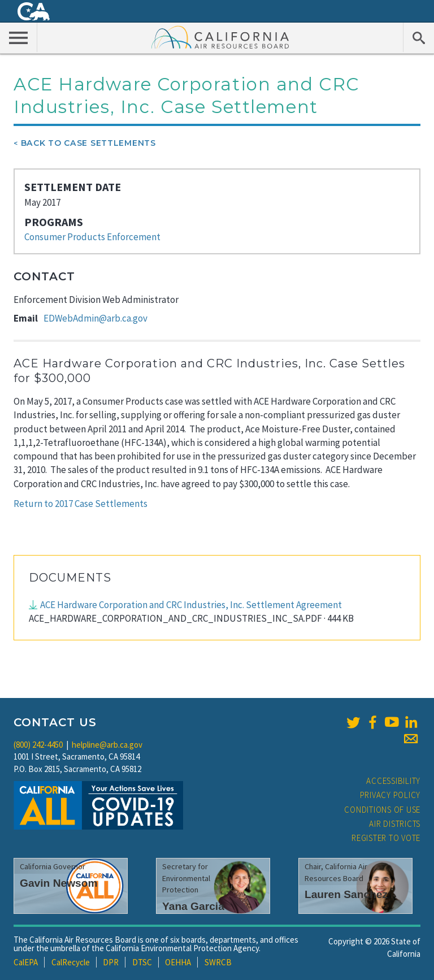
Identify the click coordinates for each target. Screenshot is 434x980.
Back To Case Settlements (88, 143)
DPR (111, 962)
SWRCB (218, 962)
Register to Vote (386, 838)
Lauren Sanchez (346, 894)
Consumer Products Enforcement (92, 237)
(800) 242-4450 (38, 745)
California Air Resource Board (220, 37)
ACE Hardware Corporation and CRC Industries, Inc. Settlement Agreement (191, 605)
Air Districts (395, 824)
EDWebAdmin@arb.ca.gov (96, 318)
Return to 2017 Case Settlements (81, 504)
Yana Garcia (193, 906)
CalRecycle (71, 962)
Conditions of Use (382, 810)
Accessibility (393, 781)
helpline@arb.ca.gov (107, 745)
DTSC (142, 962)
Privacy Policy (390, 795)
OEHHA (178, 962)
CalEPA (26, 962)
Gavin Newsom (59, 883)
